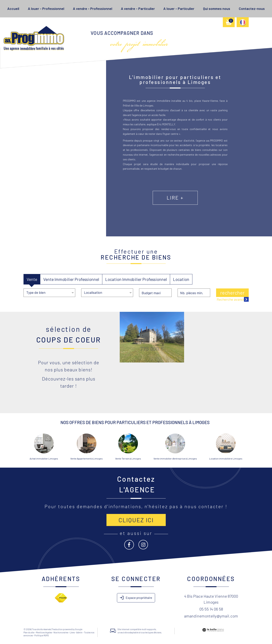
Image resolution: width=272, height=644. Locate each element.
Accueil (13, 9)
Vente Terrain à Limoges (128, 459)
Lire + (193, 203)
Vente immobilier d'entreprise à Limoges (175, 459)
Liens (72, 632)
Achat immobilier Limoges (44, 459)
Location (181, 279)
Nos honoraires (61, 632)
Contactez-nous (252, 9)
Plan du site (29, 632)
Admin (79, 632)
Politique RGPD (42, 635)
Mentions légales (44, 632)
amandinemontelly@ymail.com (211, 616)
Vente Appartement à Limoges (87, 459)
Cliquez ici (136, 520)
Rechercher (232, 293)
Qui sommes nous (217, 9)
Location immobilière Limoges (226, 459)
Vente (32, 279)
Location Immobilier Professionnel (136, 279)
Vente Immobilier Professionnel (71, 279)
